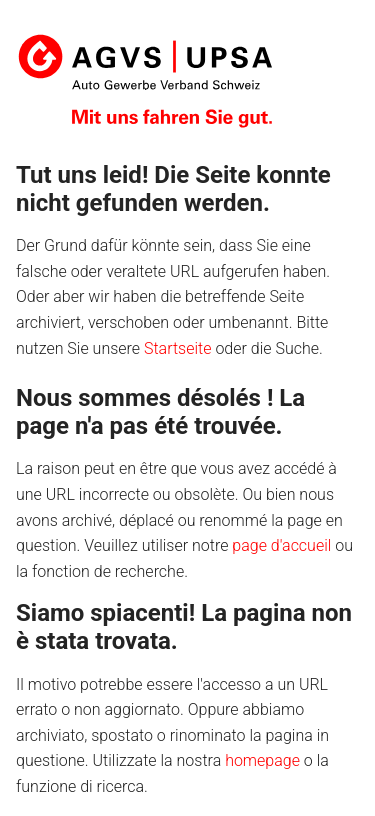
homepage (262, 760)
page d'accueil (281, 545)
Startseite (178, 348)
